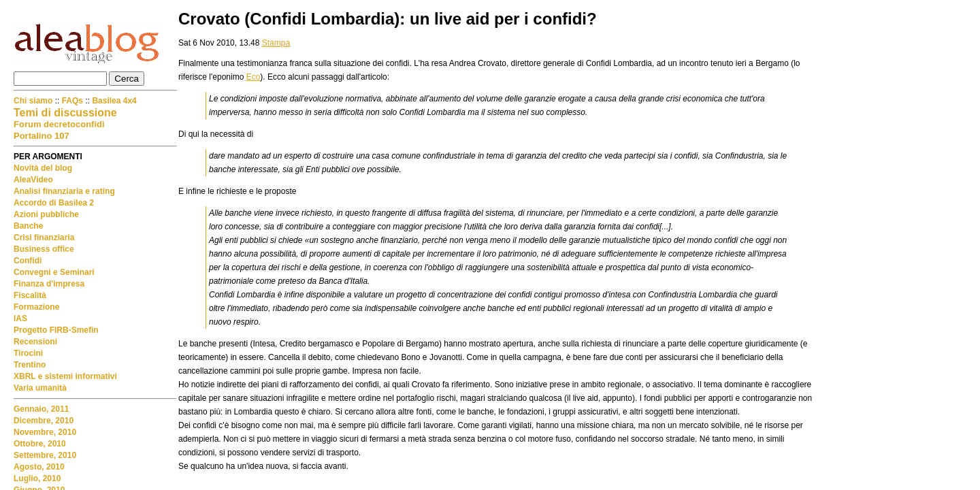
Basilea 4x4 (114, 101)
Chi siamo (34, 101)
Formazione (36, 307)
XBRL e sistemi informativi (65, 376)
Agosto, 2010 (39, 467)
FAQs (72, 101)
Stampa (276, 43)
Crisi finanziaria (44, 238)
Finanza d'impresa (49, 284)
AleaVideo (33, 180)
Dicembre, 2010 (44, 421)
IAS (20, 318)
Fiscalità (30, 295)
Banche (28, 226)
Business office (44, 249)
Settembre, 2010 (45, 455)
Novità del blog (43, 168)
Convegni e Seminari (54, 272)
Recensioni (35, 342)
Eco (254, 77)
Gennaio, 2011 (41, 409)
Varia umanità (40, 388)
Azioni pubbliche (46, 214)
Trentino (30, 365)
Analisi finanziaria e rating (64, 191)
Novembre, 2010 (45, 432)
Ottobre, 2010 (40, 444)
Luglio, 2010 (37, 478)
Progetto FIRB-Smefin (56, 330)
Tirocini (28, 353)
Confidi (28, 261)
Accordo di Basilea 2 (54, 203)
